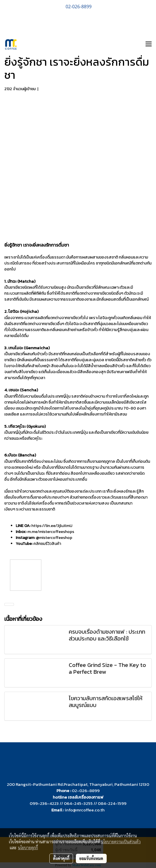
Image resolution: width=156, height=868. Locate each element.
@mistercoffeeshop (54, 538)
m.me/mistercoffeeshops (51, 532)
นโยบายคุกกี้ (28, 848)
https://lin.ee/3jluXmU (52, 526)
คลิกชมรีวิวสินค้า (47, 544)
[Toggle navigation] (149, 44)
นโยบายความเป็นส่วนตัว (121, 842)
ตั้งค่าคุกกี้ (61, 858)
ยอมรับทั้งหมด (91, 858)
